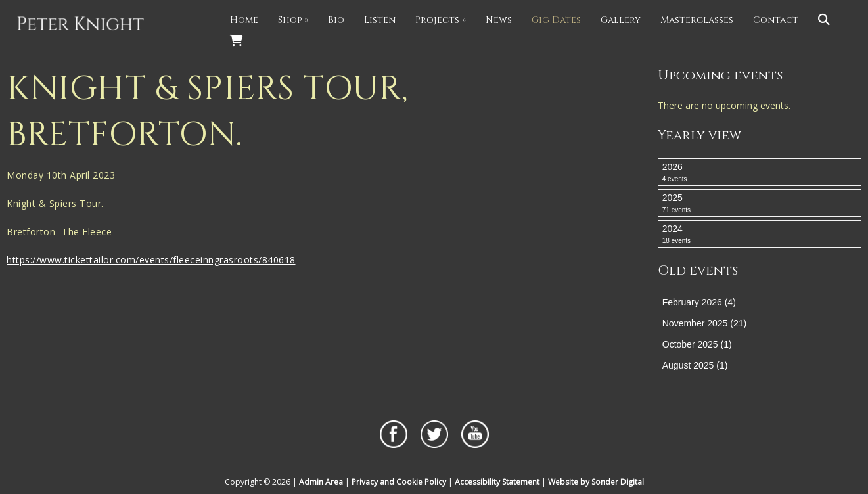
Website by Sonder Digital (596, 482)
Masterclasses (697, 20)
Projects (441, 20)
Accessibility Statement (497, 482)
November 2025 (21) (704, 323)
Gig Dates (556, 20)
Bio (336, 20)
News (499, 20)
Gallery (621, 20)
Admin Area (321, 482)
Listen (380, 20)
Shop (293, 20)
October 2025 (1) (697, 344)
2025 (760, 204)
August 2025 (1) (695, 365)
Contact (776, 20)
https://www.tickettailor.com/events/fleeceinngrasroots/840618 (151, 260)
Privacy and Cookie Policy (399, 482)
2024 (760, 235)
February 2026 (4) (699, 302)
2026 (760, 173)
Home (244, 20)
